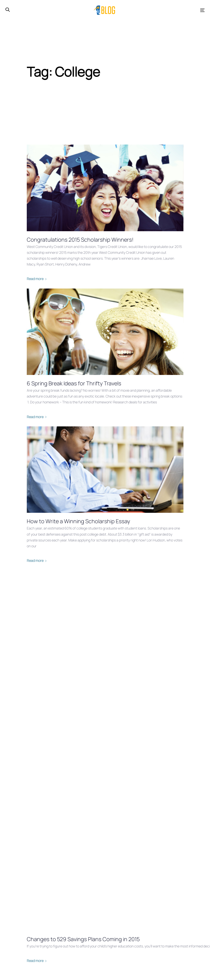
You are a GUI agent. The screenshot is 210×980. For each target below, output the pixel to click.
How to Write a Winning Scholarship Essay (78, 521)
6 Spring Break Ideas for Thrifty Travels (74, 383)
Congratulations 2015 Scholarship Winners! (80, 240)
